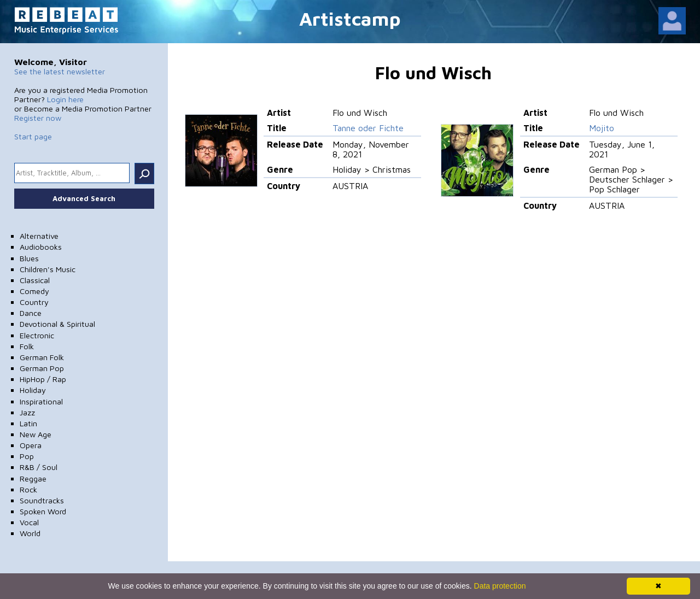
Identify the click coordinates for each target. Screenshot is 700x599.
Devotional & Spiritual (57, 324)
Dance (31, 313)
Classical (35, 280)
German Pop (42, 368)
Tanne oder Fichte (368, 128)
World (30, 533)
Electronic (37, 335)
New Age (36, 434)
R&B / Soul (39, 467)
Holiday (33, 390)
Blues (29, 258)
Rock (28, 489)
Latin (28, 423)
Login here (65, 99)
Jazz (27, 412)
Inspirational (41, 401)
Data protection (500, 586)
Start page (33, 136)
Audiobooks (41, 247)
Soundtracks (42, 500)
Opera (31, 445)
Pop (27, 456)
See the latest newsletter (60, 71)
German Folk (42, 357)
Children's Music (48, 269)
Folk (27, 346)
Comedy (34, 291)
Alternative (39, 236)
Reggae (33, 478)
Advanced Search (84, 198)
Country (34, 302)
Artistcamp (350, 18)
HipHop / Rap (43, 379)
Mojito (602, 128)
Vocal (29, 522)
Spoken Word (43, 511)
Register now (38, 118)
